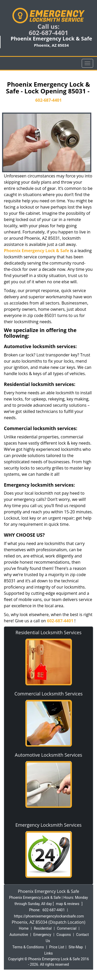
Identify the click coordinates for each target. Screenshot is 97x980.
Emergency (42, 935)
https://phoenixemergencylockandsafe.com (49, 916)
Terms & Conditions (28, 947)
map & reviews (68, 904)
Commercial (67, 928)
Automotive (19, 935)
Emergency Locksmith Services (49, 825)
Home (24, 928)
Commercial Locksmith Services (49, 694)
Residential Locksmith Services (48, 632)
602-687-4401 (48, 33)
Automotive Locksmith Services (48, 755)
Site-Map (76, 947)
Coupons (64, 935)
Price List (57, 947)
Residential (43, 928)
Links (48, 953)
